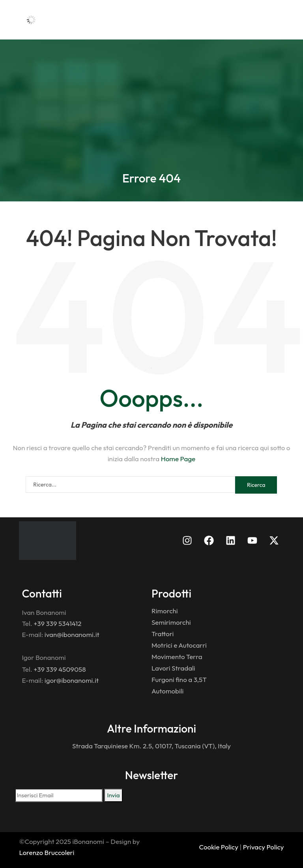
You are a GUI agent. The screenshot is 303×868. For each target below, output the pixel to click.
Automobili (167, 691)
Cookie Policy (219, 847)
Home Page (178, 459)
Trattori (163, 634)
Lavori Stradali (173, 668)
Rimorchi (165, 611)
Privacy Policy (264, 847)
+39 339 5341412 (57, 623)
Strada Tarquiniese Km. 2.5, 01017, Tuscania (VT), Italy (151, 746)
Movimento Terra (177, 657)
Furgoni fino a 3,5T (179, 679)
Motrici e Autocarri (179, 645)
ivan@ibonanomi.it (72, 634)
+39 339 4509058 (60, 669)
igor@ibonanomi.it (72, 680)
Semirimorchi (171, 622)
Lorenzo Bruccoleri (47, 852)
